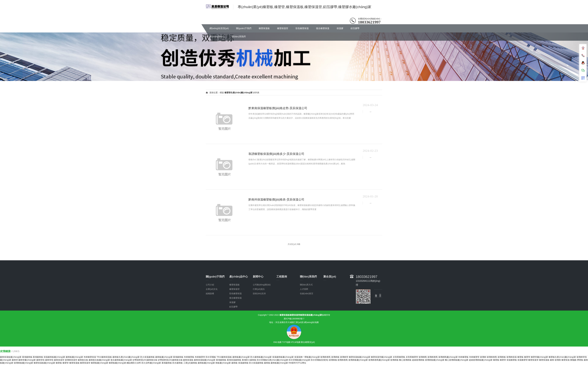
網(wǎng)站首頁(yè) (219, 28)
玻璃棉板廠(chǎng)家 (358, 360)
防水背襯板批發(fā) (320, 360)
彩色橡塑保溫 (302, 28)
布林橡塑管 (200, 357)
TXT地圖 (286, 342)
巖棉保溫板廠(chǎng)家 (11, 357)
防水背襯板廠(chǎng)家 (299, 360)
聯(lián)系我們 (239, 37)
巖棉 (552, 360)
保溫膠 (340, 28)
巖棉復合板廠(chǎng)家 (99, 360)
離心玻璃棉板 (405, 360)
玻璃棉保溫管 (71, 360)
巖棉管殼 (40, 360)
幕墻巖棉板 (27, 357)
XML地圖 (277, 342)
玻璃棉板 (335, 357)
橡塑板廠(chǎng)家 (100, 363)
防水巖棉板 (178, 363)
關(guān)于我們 (244, 28)
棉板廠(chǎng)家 (223, 363)
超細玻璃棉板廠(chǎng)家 (481, 360)
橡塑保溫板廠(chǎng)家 (360, 357)
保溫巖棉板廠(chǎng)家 (54, 357)
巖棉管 (15, 360)
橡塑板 (520, 357)
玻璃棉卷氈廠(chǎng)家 (379, 360)
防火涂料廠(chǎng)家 (151, 363)
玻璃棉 (483, 357)
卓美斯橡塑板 (399, 357)
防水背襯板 (211, 357)
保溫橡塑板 (512, 360)
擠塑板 (580, 360)
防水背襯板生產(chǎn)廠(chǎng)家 (273, 360)
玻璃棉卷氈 (325, 357)
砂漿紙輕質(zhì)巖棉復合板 (145, 360)
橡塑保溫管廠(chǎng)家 (382, 357)
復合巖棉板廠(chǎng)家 (121, 360)
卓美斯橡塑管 (412, 357)
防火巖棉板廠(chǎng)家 (261, 357)
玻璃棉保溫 (512, 357)
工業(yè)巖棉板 (190, 363)
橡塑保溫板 (264, 28)
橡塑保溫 (566, 360)
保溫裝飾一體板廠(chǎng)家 (307, 357)
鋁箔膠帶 (355, 28)
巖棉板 (234, 363)
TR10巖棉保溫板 (104, 357)
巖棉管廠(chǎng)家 (27, 360)
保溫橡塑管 (523, 360)
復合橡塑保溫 (323, 28)
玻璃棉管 (344, 357)
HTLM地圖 (295, 342)
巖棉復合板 (83, 360)
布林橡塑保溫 (90, 357)
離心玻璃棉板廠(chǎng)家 (457, 360)
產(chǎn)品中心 (217, 37)
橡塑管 (527, 357)
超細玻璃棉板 (418, 360)
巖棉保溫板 (188, 360)
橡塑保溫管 (283, 28)
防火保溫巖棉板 (147, 357)
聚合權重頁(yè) (308, 342)
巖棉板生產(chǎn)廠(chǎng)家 (126, 357)
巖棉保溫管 (59, 360)
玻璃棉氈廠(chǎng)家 (448, 357)
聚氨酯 (573, 360)
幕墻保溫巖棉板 (234, 360)
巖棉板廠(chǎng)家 (74, 357)
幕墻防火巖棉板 (249, 360)
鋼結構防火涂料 (134, 363)
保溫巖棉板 (243, 363)
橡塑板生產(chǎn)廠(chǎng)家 (562, 357)
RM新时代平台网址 (297, 363)
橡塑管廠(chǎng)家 (539, 357)
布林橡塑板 (189, 357)
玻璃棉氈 (423, 357)
